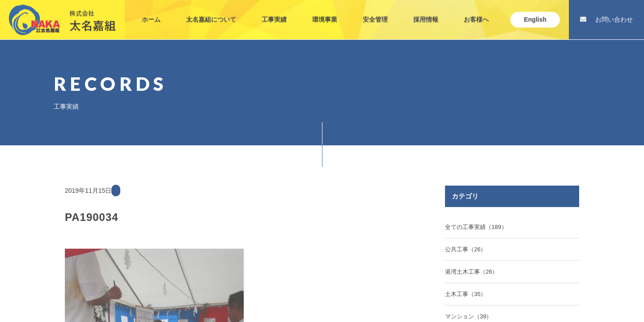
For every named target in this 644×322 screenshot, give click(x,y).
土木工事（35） (466, 294)
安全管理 (375, 13)
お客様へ (476, 13)
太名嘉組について (211, 13)
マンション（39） (468, 316)
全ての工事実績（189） (476, 227)
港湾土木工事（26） (471, 272)
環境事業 (325, 13)
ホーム (151, 13)
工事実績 (274, 13)
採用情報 (426, 13)
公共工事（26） (466, 249)
